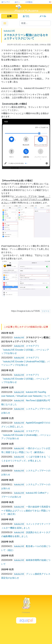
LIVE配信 (29, 2)
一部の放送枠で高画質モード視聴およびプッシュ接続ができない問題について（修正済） (26, 510)
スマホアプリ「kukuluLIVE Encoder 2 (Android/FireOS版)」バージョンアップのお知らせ (25, 361)
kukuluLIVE (9, 31)
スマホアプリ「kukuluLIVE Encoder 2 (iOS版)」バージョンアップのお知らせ (25, 350)
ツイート (46, 311)
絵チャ (17, 2)
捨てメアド (6, 2)
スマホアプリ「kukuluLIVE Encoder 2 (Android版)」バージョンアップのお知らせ (26, 435)
